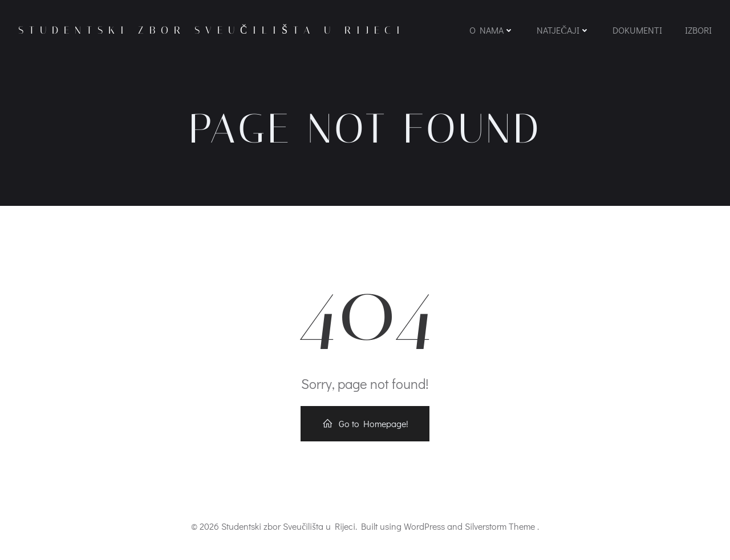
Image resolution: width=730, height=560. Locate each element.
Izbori (698, 30)
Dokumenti (637, 30)
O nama (492, 30)
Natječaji (563, 30)
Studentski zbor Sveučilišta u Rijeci (212, 30)
